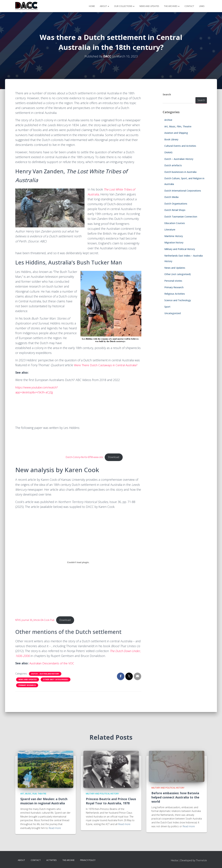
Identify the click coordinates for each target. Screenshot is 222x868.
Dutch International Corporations (183, 191)
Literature (170, 230)
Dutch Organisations (176, 204)
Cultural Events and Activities (180, 146)
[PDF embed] (41, 450)
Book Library (171, 139)
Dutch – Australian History (45, 679)
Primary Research (27, 690)
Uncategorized (173, 313)
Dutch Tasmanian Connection (181, 217)
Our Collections (124, 6)
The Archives (172, 6)
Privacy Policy (88, 860)
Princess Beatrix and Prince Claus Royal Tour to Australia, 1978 (111, 801)
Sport (167, 307)
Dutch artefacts (173, 165)
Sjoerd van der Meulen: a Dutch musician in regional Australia (44, 801)
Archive (168, 120)
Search (167, 94)
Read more (55, 828)
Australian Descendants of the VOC (54, 668)
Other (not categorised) (56, 685)
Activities (52, 860)
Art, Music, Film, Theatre (178, 126)
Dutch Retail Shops (175, 210)
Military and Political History (180, 249)
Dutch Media (171, 197)
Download (116, 462)
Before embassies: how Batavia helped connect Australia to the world (175, 797)
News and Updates (149, 6)
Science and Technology (178, 300)
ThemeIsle (201, 860)
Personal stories (173, 281)
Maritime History (174, 236)
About (104, 6)
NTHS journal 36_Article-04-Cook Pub (35, 625)
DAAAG (168, 152)
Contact (189, 6)
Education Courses (175, 223)
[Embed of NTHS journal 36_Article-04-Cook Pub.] (78, 567)
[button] (108, 6)
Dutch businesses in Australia (180, 172)
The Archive (68, 860)
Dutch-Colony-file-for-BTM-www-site (85, 462)
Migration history (174, 242)
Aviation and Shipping (176, 133)
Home (92, 6)
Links (202, 6)
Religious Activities (175, 294)
